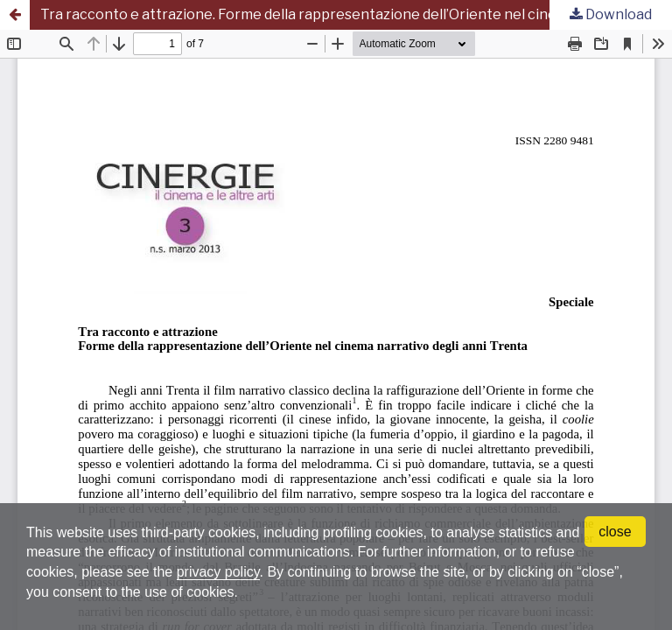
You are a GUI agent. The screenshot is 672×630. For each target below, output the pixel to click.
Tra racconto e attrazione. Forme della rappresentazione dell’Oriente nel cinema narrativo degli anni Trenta (356, 14)
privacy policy (218, 572)
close (615, 532)
